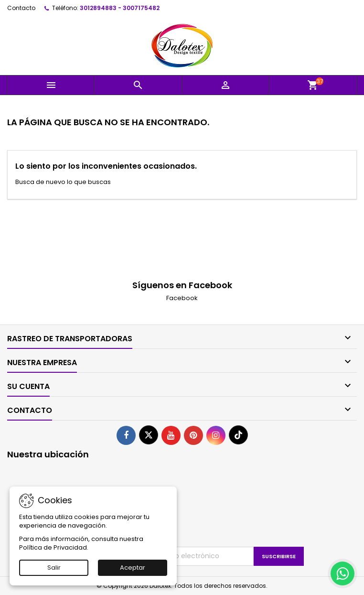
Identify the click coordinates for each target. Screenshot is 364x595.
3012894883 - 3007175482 (120, 8)
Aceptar (133, 568)
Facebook (182, 298)
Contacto (21, 8)
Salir (54, 568)
